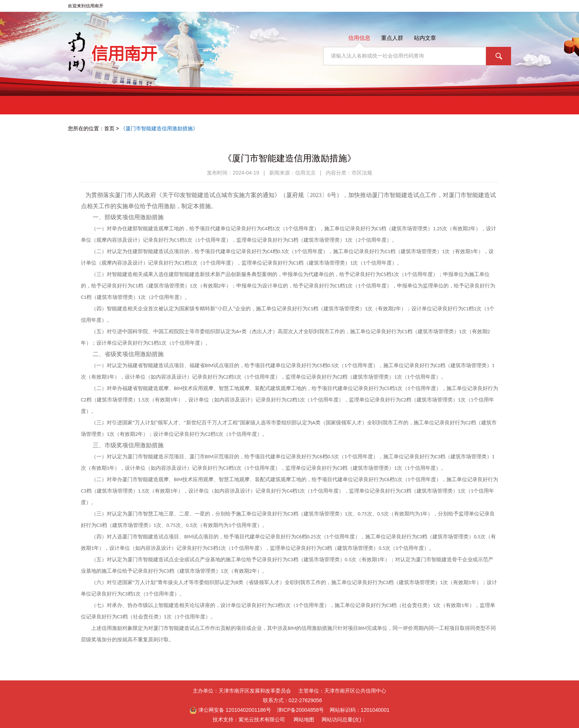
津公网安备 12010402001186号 (230, 710)
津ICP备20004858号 (301, 710)
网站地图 (304, 720)
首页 (109, 128)
